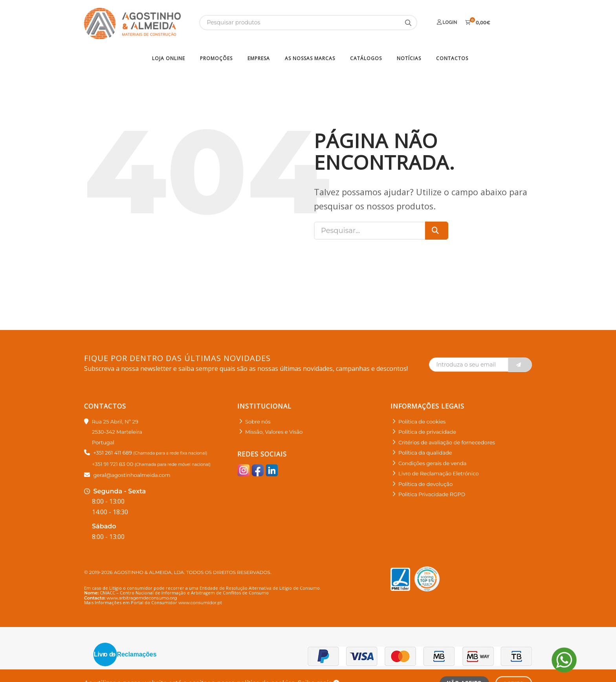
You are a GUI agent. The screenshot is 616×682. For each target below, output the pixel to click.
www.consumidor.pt (200, 603)
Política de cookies (422, 422)
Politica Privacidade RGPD (432, 494)
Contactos (452, 58)
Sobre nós (258, 422)
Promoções (216, 58)
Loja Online (169, 58)
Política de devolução (425, 484)
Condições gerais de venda (433, 463)
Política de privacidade (427, 432)
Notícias (409, 58)
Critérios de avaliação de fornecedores (447, 442)
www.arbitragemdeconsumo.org (142, 598)
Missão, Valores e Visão (274, 432)
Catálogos (366, 58)
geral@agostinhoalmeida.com (132, 475)
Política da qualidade (425, 453)
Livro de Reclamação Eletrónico (439, 473)
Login (447, 22)
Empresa (259, 58)
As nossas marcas (310, 58)
